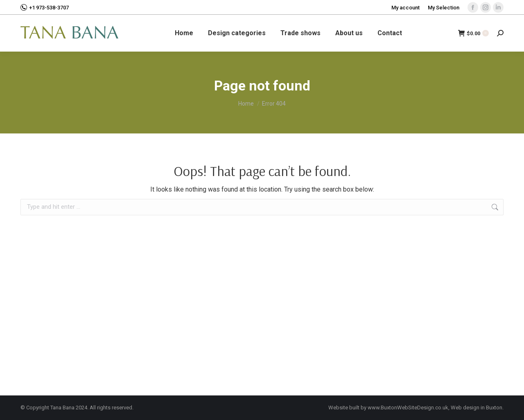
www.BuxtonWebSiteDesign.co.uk (408, 408)
